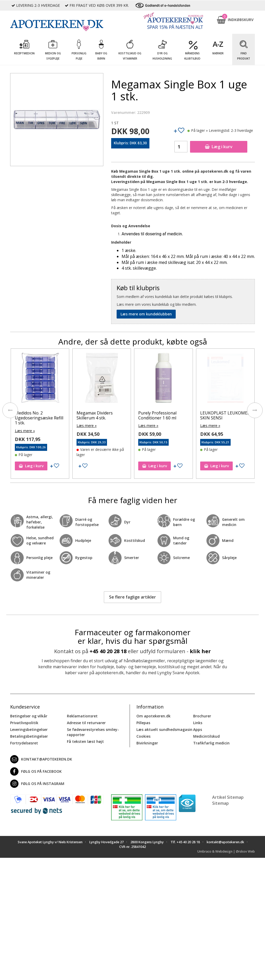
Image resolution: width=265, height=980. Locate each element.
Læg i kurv (219, 147)
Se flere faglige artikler (132, 597)
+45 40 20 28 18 (108, 651)
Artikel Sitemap (228, 797)
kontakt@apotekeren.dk (41, 759)
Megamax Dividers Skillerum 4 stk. (156, 415)
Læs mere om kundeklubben (146, 314)
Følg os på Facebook (36, 771)
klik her (200, 651)
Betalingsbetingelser (29, 736)
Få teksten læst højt (85, 741)
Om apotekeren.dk (153, 716)
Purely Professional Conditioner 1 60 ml (219, 415)
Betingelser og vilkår (29, 716)
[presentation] (10, 410)
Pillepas (143, 723)
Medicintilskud (206, 736)
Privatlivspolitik (24, 723)
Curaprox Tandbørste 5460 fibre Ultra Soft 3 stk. (36, 418)
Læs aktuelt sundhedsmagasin (164, 729)
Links (198, 723)
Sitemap (220, 803)
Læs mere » (25, 431)
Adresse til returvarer (86, 723)
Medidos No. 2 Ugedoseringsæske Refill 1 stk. (101, 418)
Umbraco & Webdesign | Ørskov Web (226, 851)
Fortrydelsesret (24, 743)
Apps (198, 729)
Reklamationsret (82, 716)
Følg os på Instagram (37, 784)
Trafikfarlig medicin (211, 743)
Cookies (143, 736)
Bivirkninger (147, 743)
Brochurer (202, 716)
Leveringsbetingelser (29, 729)
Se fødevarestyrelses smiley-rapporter (93, 732)
